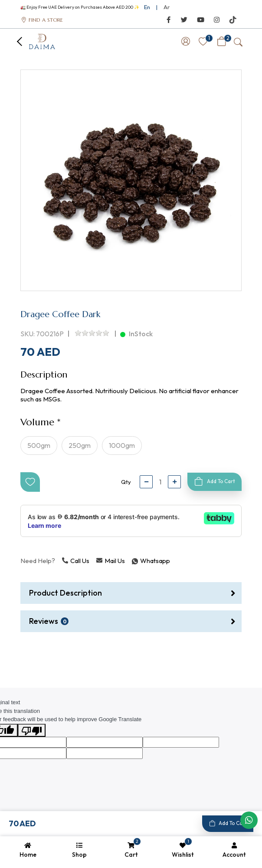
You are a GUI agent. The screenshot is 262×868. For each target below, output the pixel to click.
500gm (39, 445)
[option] (131, 180)
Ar (167, 7)
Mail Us (111, 561)
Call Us (76, 561)
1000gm (122, 445)
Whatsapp (133, 561)
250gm (80, 445)
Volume (37, 422)
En (147, 7)
